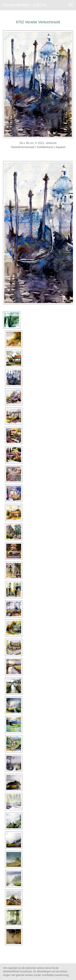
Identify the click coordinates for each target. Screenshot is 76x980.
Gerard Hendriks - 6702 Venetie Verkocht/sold (29, 5)
